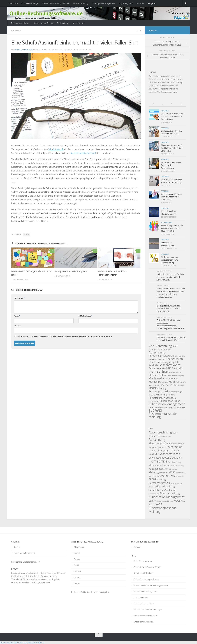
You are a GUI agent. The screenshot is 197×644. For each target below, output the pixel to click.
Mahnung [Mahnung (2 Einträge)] (154, 382)
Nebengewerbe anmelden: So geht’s (71, 271)
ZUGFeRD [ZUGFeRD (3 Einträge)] (155, 411)
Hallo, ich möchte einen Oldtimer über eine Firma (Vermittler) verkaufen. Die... (170, 277)
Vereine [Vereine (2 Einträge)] (153, 407)
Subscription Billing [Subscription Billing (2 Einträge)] (170, 401)
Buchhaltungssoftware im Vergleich (148, 567)
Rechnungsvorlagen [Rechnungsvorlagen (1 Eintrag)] (177, 392)
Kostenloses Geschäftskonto (145, 616)
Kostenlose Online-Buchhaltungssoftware (151, 585)
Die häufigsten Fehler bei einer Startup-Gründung (171, 181)
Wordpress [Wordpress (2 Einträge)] (179, 407)
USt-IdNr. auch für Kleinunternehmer (169, 213)
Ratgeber (152, 3)
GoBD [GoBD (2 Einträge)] (168, 368)
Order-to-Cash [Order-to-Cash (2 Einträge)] (167, 385)
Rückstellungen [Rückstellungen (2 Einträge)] (157, 398)
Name (17, 316)
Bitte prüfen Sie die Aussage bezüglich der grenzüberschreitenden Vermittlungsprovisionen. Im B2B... (171, 324)
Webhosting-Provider (89, 592)
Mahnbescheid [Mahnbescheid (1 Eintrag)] (173, 379)
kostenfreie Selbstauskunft (84, 153)
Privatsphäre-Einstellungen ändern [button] (26, 562)
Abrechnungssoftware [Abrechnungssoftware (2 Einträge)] (160, 356)
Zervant (77, 583)
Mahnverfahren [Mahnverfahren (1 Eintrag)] (164, 382)
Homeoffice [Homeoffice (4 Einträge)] (158, 371)
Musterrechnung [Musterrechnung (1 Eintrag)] (181, 382)
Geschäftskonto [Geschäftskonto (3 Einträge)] (170, 365)
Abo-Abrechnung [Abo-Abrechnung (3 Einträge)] (160, 346)
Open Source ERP (141, 597)
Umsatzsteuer (78, 23)
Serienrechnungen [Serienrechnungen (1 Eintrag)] (154, 401)
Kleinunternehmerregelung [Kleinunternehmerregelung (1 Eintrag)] (176, 375)
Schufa (27, 234)
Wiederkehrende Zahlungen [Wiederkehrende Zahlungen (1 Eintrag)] (165, 408)
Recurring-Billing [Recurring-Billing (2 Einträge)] (166, 394)
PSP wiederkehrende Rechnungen (148, 610)
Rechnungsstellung (20, 23)
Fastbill (77, 565)
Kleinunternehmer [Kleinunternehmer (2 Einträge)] (158, 375)
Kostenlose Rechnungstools (145, 591)
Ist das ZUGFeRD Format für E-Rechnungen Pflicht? (112, 273)
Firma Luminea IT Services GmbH (162, 79)
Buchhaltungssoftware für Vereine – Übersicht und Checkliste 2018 (172, 228)
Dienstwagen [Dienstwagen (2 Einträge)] (164, 362)
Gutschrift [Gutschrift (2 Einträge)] (177, 368)
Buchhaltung (63, 23)
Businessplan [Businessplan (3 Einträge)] (174, 359)
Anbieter (140, 3)
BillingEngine (79, 547)
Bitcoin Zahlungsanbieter (144, 622)
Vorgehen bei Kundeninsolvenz (168, 244)
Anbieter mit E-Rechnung (144, 573)
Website (17, 326)
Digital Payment (126, 3)
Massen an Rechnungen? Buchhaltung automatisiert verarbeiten (172, 148)
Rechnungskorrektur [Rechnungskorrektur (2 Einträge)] (160, 391)
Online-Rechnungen (30, 3)
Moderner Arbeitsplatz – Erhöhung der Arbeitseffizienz (171, 165)
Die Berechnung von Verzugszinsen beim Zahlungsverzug (170, 260)
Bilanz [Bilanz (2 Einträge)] (161, 359)
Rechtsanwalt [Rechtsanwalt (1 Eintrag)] (153, 395)
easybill (77, 553)
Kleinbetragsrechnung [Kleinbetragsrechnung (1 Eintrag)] (175, 372)
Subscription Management (103, 3)
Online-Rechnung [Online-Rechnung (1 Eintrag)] (154, 385)
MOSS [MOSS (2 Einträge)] (172, 382)
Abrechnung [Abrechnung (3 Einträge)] (157, 352)
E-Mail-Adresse (85, 316)
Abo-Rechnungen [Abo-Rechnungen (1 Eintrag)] (166, 350)
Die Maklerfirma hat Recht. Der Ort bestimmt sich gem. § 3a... (171, 339)
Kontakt (17, 547)
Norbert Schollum (24, 49)
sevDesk (77, 577)
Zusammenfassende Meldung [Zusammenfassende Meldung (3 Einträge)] (163, 415)
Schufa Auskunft (56, 149)
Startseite (14, 3)
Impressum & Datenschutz (25, 553)
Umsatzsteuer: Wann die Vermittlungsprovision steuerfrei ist (171, 197)
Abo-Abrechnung (81, 3)
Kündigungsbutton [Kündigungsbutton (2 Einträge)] (159, 378)
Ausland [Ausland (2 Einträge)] (153, 359)
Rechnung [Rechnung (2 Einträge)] (160, 388)
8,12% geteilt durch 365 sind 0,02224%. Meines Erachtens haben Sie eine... (169, 309)
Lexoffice (77, 571)
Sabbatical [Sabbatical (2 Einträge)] (171, 398)
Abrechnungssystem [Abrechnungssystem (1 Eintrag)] (179, 356)
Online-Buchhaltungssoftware (56, 3)
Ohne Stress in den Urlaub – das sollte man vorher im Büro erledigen (173, 116)
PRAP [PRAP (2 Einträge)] (152, 388)
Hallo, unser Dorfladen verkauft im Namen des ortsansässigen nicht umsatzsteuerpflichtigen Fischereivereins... (171, 293)
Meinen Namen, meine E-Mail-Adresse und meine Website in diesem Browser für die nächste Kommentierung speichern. (65, 336)
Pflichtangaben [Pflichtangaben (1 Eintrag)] (180, 385)
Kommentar (19, 298)
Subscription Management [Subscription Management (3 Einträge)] (167, 404)
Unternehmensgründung (43, 23)
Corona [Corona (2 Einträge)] (152, 362)
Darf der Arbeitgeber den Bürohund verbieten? (171, 132)
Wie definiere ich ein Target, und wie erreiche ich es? (28, 273)
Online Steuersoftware (143, 561)
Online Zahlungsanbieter (144, 604)
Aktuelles (165, 208)
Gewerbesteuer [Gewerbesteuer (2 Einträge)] (157, 458)
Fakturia (77, 559)
